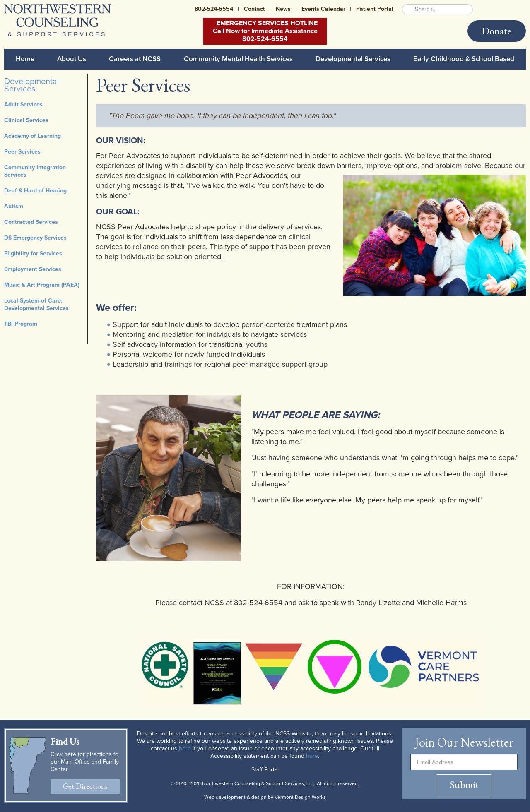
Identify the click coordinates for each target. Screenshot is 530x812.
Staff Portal (265, 770)
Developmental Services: (32, 85)
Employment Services (33, 269)
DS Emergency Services (35, 238)
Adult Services (23, 105)
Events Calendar (323, 9)
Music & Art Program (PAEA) (42, 285)
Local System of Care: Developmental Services (36, 304)
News (283, 9)
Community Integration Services (35, 171)
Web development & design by (265, 797)
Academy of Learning (33, 136)
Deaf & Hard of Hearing (35, 191)
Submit (464, 784)
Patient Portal (375, 9)
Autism (14, 206)
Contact (254, 9)
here (185, 748)
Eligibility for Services (33, 253)
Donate (497, 31)
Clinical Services (26, 120)
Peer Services (22, 152)
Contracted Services (31, 222)
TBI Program (21, 324)
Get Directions (85, 786)
